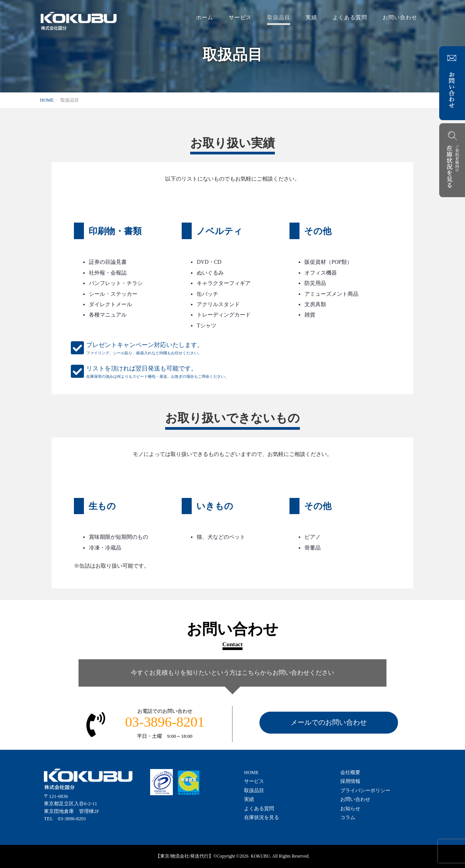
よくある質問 (350, 17)
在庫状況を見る (262, 817)
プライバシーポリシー (365, 790)
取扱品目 (279, 17)
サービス (240, 17)
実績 (311, 17)
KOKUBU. (261, 856)
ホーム (205, 17)
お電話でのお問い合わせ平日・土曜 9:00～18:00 (165, 724)
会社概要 (350, 772)
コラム (348, 817)
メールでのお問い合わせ (329, 722)
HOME (47, 100)
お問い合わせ (400, 17)
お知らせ (350, 809)
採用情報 (350, 781)
